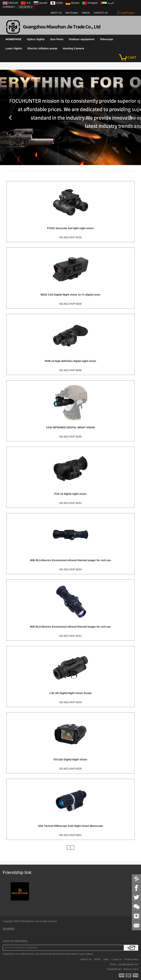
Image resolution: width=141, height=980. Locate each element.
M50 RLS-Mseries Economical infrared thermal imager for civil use (70, 560)
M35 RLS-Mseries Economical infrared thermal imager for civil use (70, 627)
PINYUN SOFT (131, 969)
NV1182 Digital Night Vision (70, 759)
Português (93, 3)
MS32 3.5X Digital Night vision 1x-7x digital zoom (70, 295)
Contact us (117, 959)
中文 (29, 3)
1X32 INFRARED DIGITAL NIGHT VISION (70, 427)
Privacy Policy (131, 959)
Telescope (106, 39)
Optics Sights (36, 39)
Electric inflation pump (42, 48)
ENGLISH (13, 3)
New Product (72, 13)
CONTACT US (101, 13)
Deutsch (75, 3)
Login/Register (126, 13)
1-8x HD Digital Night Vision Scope (70, 693)
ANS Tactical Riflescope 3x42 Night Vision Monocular (70, 826)
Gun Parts (57, 39)
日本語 (59, 3)
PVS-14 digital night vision (70, 494)
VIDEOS (86, 13)
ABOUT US (56, 13)
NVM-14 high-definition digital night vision (70, 361)
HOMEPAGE (13, 39)
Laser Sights (14, 48)
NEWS (97, 959)
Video (106, 959)
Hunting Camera (73, 48)
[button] (11, 117)
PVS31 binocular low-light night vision (70, 228)
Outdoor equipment (82, 39)
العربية (111, 3)
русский (44, 3)
